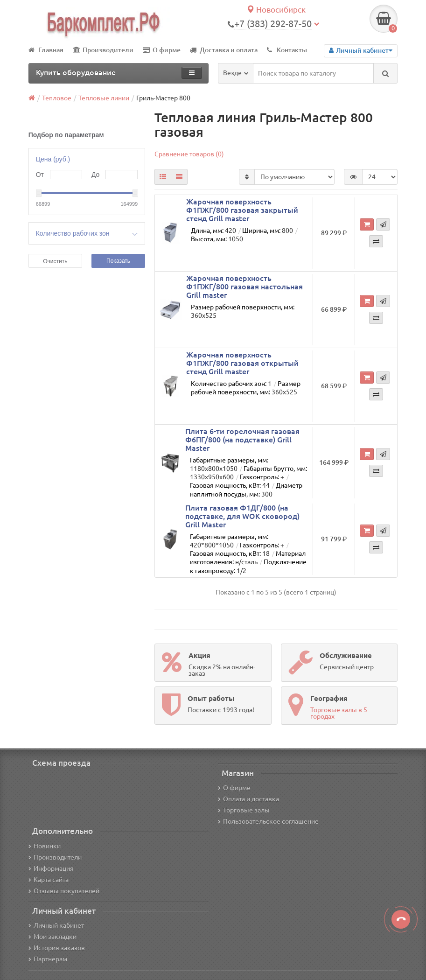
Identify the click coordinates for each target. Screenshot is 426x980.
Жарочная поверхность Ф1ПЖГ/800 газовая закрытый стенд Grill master (242, 210)
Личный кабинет (56, 925)
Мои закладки (52, 937)
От (40, 175)
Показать (118, 261)
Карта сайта (49, 880)
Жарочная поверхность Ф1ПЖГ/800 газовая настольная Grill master (244, 287)
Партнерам (48, 959)
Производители (103, 50)
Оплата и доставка (248, 799)
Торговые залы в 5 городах (339, 713)
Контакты (287, 50)
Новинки (45, 846)
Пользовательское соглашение (268, 821)
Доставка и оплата (224, 50)
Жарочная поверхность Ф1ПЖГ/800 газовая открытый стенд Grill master (242, 363)
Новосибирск (276, 10)
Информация (51, 868)
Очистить (55, 261)
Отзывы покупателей (64, 891)
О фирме (162, 50)
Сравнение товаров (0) (189, 154)
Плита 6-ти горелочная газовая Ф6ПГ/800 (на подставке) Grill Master (242, 440)
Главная (46, 50)
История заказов (57, 948)
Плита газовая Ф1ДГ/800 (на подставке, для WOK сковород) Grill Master (242, 516)
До (95, 175)
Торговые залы (244, 810)
